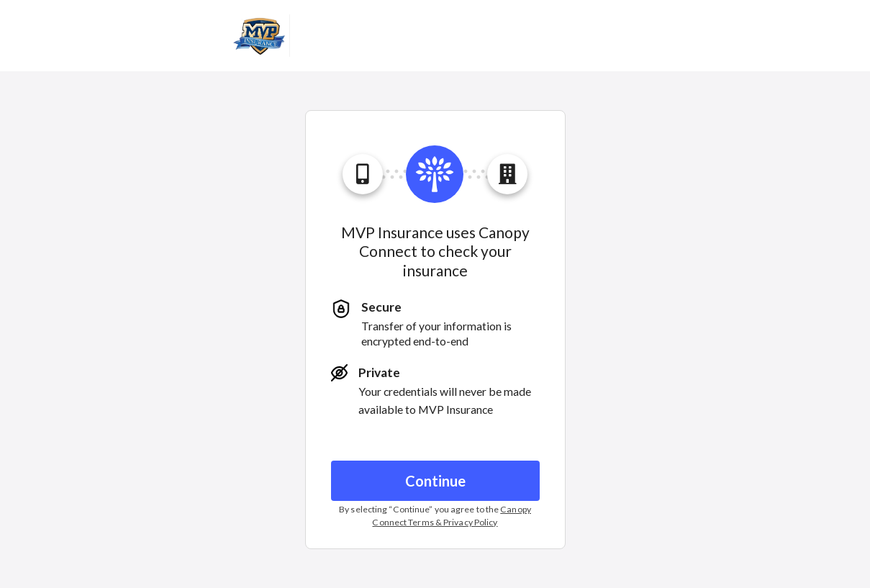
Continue (435, 481)
